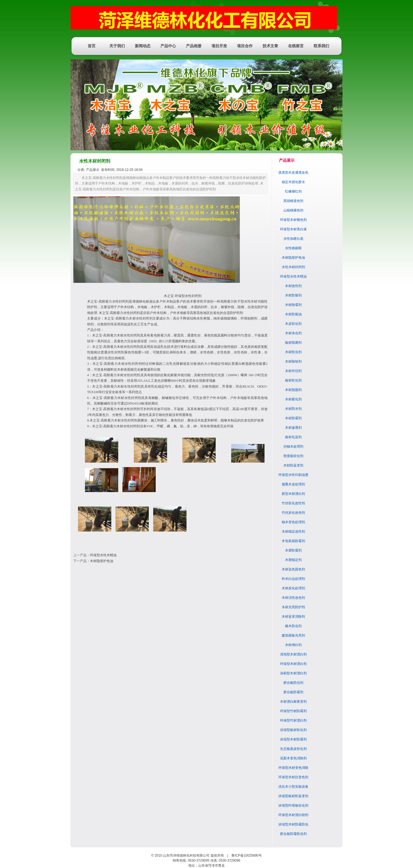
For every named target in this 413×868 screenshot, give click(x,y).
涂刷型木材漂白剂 (293, 673)
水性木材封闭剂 (293, 267)
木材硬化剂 (293, 399)
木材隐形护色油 (102, 561)
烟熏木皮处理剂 (293, 484)
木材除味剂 (293, 361)
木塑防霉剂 (293, 550)
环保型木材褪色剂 (293, 220)
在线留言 (296, 46)
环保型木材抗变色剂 (293, 777)
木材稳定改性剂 (293, 532)
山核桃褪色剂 (293, 210)
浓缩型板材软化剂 (293, 730)
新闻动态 (143, 46)
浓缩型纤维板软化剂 (293, 805)
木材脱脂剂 (293, 390)
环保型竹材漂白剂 (293, 720)
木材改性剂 (293, 286)
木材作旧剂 (293, 371)
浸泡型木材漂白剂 (293, 654)
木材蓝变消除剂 (293, 617)
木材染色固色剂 (293, 569)
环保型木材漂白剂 (293, 664)
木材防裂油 (293, 314)
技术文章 (270, 46)
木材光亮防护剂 (293, 607)
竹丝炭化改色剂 (293, 513)
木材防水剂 (293, 409)
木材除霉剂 (293, 305)
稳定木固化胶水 (293, 182)
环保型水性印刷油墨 (293, 475)
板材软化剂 (293, 380)
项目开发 (219, 46)
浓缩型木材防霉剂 (293, 739)
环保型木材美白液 (293, 229)
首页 (92, 46)
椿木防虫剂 (293, 626)
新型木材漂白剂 (293, 494)
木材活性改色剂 (293, 598)
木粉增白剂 (293, 645)
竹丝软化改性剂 (293, 503)
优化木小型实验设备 (293, 787)
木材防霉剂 (293, 418)
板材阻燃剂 (293, 343)
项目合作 (245, 46)
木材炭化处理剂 (293, 588)
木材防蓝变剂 (293, 465)
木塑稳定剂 (293, 560)
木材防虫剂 (293, 352)
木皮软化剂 (293, 324)
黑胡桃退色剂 (293, 201)
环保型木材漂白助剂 (293, 815)
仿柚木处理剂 (293, 447)
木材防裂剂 (293, 295)
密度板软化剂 (293, 456)
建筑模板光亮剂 (293, 635)
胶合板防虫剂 (293, 683)
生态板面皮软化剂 (293, 749)
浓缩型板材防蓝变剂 (293, 796)
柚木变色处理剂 (293, 522)
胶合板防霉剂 (293, 692)
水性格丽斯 (293, 248)
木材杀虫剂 (293, 333)
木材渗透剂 (293, 428)
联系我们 (321, 46)
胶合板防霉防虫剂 (293, 834)
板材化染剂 (293, 437)
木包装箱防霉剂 (293, 541)
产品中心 (168, 46)
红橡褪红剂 (293, 191)
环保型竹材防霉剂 (293, 711)
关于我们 (117, 46)
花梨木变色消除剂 (293, 758)
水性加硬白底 (293, 239)
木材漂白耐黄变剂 (293, 702)
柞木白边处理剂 (293, 579)
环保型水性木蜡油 (103, 555)
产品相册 (194, 46)
